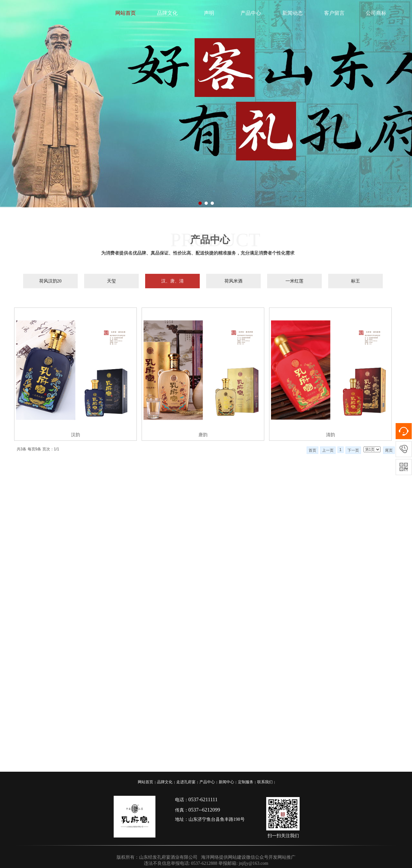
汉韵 (75, 435)
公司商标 (376, 13)
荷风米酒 (233, 281)
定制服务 (246, 782)
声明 (209, 13)
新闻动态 (293, 13)
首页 (312, 450)
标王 (355, 281)
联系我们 (265, 782)
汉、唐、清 (172, 281)
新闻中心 (226, 782)
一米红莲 (294, 281)
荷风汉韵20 (50, 281)
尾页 (389, 450)
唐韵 (203, 435)
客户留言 (334, 13)
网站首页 (126, 13)
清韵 (330, 435)
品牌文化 (167, 13)
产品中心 (251, 13)
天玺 (111, 281)
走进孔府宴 (186, 782)
